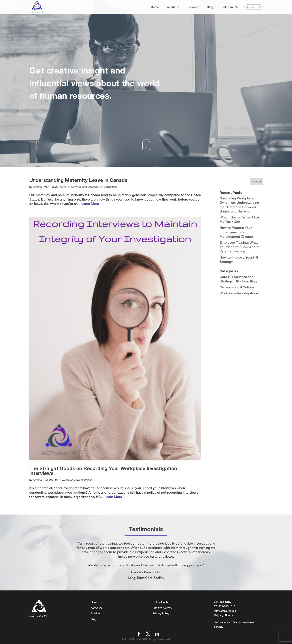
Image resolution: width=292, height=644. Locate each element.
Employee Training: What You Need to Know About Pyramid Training (239, 247)
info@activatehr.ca (225, 611)
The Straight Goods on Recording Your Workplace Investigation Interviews (103, 471)
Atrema (37, 187)
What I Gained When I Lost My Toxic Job (240, 219)
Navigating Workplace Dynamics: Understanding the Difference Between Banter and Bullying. (239, 205)
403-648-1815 (222, 602)
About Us (173, 7)
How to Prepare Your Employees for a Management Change (236, 232)
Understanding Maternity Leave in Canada (78, 180)
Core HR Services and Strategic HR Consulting (88, 187)
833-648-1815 (227, 606)
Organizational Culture (237, 287)
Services (193, 7)
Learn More (90, 204)
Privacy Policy (161, 613)
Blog (210, 7)
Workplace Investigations (77, 480)
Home (155, 7)
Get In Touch (230, 7)
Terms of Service (162, 608)
